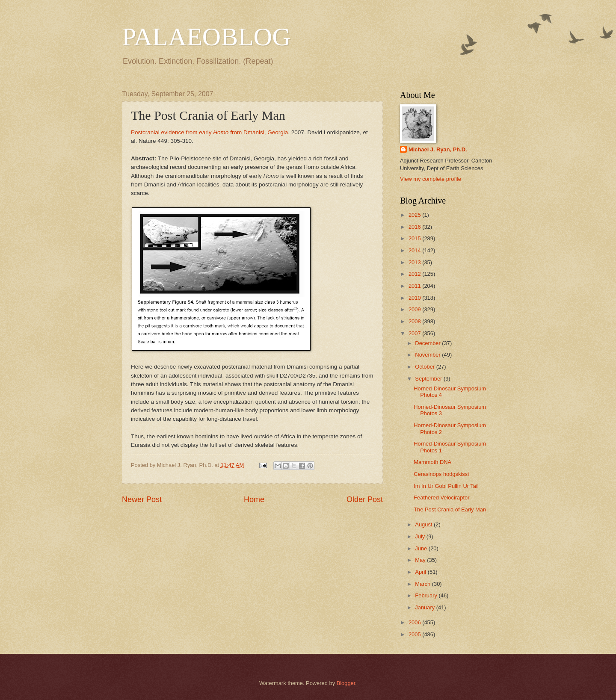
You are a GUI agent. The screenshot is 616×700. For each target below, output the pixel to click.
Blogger (346, 683)
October (425, 367)
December (428, 343)
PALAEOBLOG (206, 37)
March (423, 584)
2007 (415, 333)
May (421, 560)
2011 (415, 286)
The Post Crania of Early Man (450, 509)
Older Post (365, 499)
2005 (415, 634)
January (425, 607)
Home (254, 499)
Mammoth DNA (432, 462)
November (428, 355)
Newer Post (142, 499)
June (422, 548)
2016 (415, 227)
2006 (415, 622)
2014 (415, 250)
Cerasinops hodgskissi (441, 474)
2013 (415, 262)
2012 (415, 274)
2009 (415, 309)
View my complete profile (431, 179)
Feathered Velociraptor (441, 498)
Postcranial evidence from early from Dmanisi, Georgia (209, 132)
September (429, 379)
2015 (415, 238)
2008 (415, 321)
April (421, 572)
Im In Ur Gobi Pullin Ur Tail (446, 486)
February (427, 595)
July (421, 536)
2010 (415, 298)
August (424, 524)
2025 (415, 215)
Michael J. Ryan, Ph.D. (438, 149)
